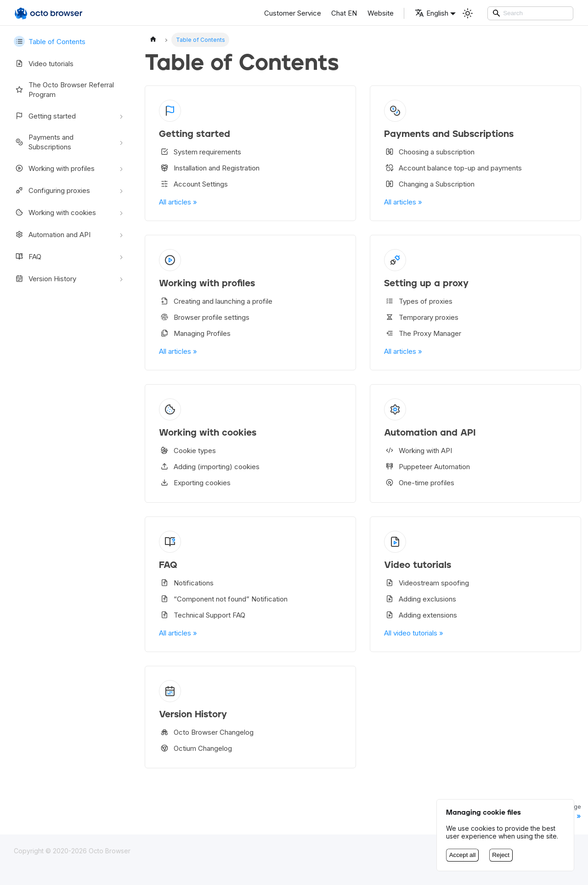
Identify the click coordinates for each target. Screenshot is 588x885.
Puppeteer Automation (427, 466)
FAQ (28, 256)
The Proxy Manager (423, 333)
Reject (501, 855)
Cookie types (187, 450)
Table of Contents (50, 41)
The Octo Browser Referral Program (64, 90)
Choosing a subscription (429, 152)
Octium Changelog (195, 748)
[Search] (531, 13)
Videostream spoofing (427, 583)
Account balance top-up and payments (453, 168)
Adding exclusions (420, 599)
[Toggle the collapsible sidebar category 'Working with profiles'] (121, 168)
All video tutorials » (414, 633)
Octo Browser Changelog (206, 732)
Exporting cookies (195, 482)
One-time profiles (419, 482)
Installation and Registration (209, 168)
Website (381, 13)
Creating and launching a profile (216, 301)
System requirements (200, 152)
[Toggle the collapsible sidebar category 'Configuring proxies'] (121, 190)
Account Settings (193, 184)
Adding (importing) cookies (209, 466)
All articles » (178, 202)
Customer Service (293, 13)
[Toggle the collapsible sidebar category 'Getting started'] (121, 116)
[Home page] (153, 40)
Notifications (186, 583)
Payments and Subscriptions (44, 142)
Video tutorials (44, 63)
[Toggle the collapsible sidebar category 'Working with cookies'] (121, 212)
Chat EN (344, 13)
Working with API (418, 450)
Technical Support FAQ (202, 615)
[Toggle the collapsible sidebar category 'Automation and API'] (121, 234)
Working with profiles (54, 168)
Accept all (463, 855)
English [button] (432, 13)
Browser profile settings (204, 317)
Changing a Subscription (429, 184)
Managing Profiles (195, 333)
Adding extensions (421, 615)
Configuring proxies (52, 190)
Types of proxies (418, 301)
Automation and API (52, 234)
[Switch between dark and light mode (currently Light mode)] (468, 13)
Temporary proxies (421, 317)
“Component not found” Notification (223, 599)
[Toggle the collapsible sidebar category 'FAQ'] (121, 256)
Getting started (45, 116)
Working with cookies (55, 212)
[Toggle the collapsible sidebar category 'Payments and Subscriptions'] (121, 142)
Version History (45, 278)
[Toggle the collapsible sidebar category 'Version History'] (121, 278)
